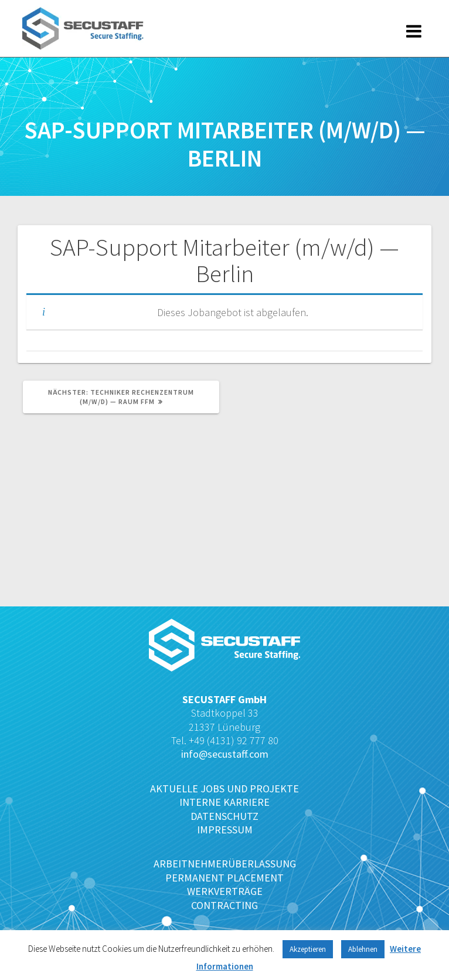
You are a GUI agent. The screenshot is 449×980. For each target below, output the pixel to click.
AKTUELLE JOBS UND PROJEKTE (224, 789)
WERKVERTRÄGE (225, 891)
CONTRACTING (224, 905)
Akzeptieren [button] (308, 949)
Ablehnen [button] (363, 949)
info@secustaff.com (225, 754)
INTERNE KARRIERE (224, 802)
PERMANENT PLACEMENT (224, 878)
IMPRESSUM (225, 830)
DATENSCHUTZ (224, 816)
